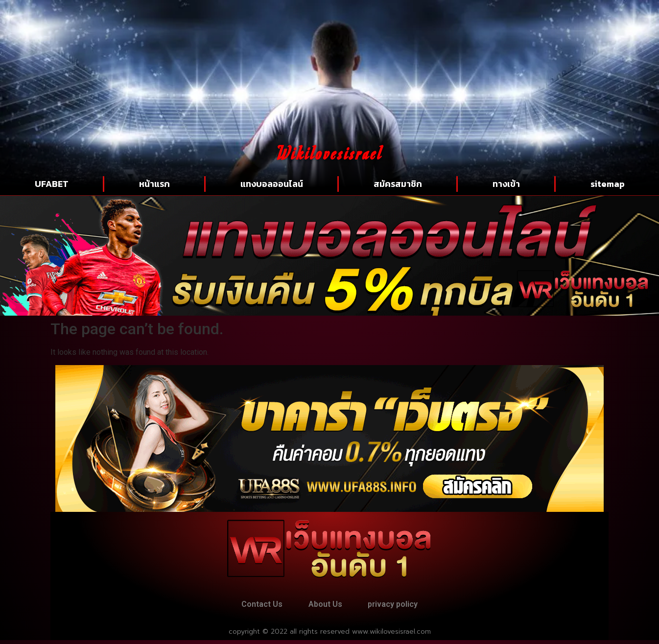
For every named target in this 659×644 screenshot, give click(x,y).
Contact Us (255, 606)
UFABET (52, 184)
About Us (325, 606)
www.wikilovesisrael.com (391, 635)
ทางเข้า (506, 184)
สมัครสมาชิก (398, 184)
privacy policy (400, 606)
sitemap (608, 184)
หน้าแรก (154, 184)
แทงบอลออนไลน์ (272, 184)
